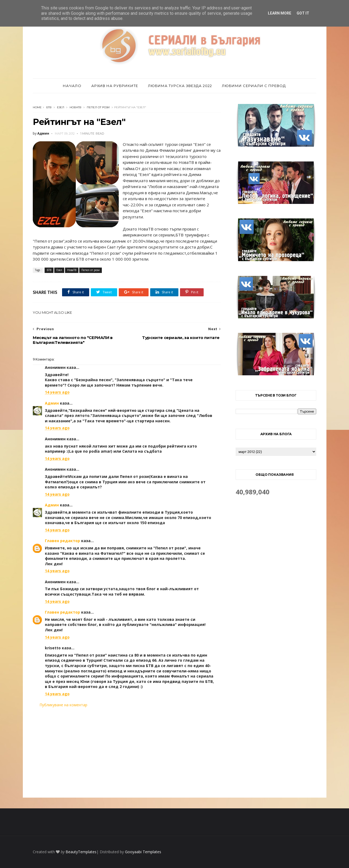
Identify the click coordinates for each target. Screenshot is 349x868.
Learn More (280, 13)
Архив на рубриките (115, 86)
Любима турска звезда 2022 (180, 86)
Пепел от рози (98, 107)
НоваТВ (75, 107)
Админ (52, 403)
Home (37, 107)
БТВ (49, 107)
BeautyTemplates (81, 852)
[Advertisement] (127, 752)
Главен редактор (62, 541)
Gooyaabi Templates (143, 852)
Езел (61, 107)
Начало (72, 86)
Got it (303, 13)
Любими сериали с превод (254, 86)
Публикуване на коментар (63, 705)
